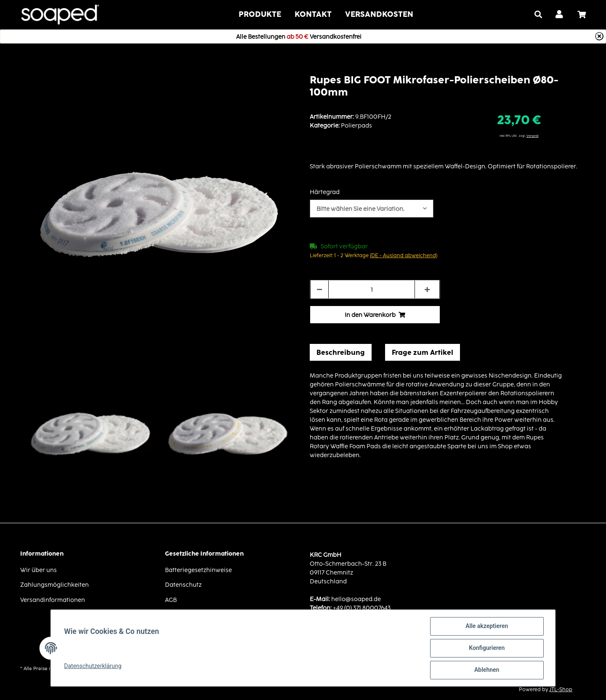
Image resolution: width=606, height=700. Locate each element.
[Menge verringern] (319, 289)
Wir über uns (39, 570)
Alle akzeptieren (486, 626)
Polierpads (356, 125)
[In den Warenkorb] (375, 315)
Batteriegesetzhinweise (198, 570)
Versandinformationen (53, 600)
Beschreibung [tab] (341, 352)
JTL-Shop (561, 689)
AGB (171, 600)
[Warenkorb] (585, 15)
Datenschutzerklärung (93, 666)
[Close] (599, 36)
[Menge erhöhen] (427, 289)
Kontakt (313, 14)
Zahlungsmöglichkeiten (54, 584)
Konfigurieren (486, 648)
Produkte (260, 14)
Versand (533, 136)
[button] (560, 15)
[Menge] (372, 289)
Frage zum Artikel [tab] (423, 352)
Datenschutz (183, 584)
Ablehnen (486, 670)
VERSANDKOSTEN (379, 14)
